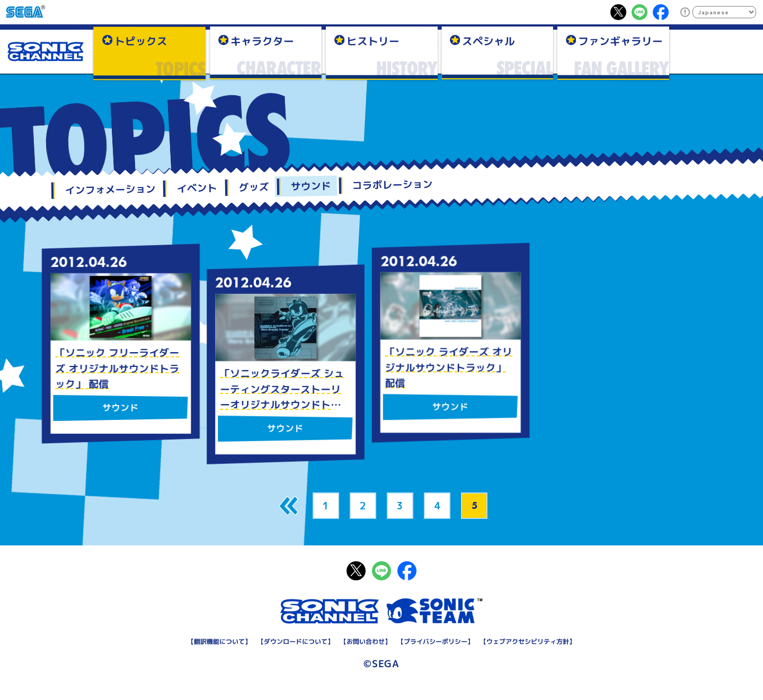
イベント (197, 188)
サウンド (310, 186)
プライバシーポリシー (436, 641)
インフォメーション (110, 190)
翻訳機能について (219, 641)
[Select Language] (724, 12)
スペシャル (489, 41)
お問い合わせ (366, 641)
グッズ (254, 187)
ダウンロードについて (296, 641)
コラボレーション (393, 185)
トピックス (141, 41)
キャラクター (262, 41)
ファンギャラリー (620, 41)
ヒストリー (373, 41)
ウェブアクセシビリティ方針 (528, 641)
